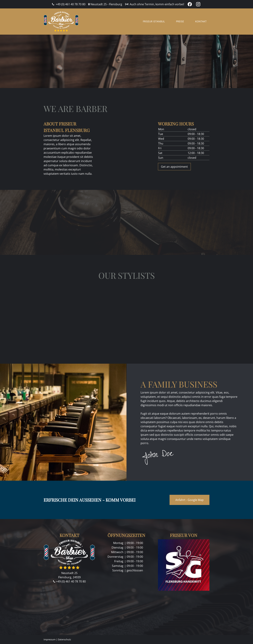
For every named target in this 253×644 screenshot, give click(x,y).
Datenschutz (64, 639)
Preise (180, 21)
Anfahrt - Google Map (189, 500)
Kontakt (201, 21)
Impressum (50, 639)
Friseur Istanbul (154, 21)
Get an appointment (174, 167)
